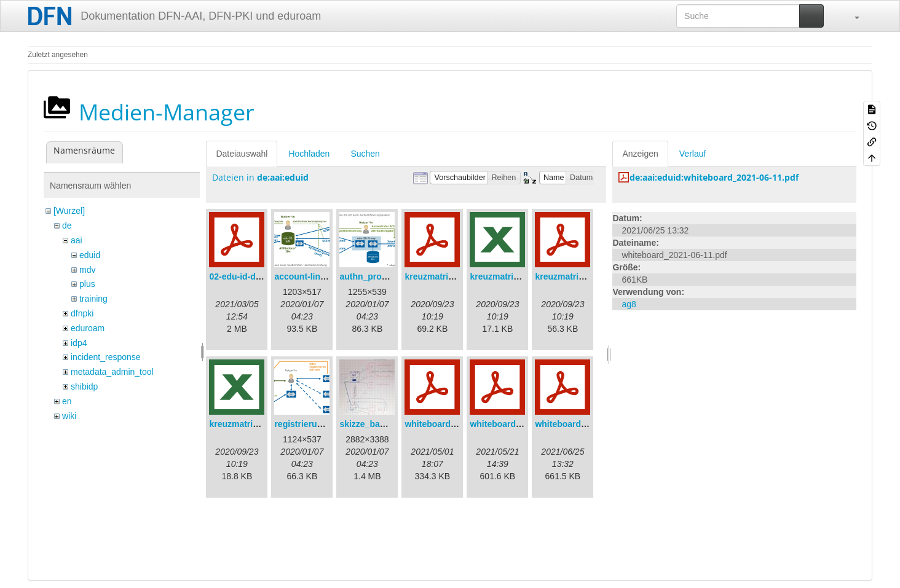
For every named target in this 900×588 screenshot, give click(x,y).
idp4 (79, 343)
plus (87, 284)
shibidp (84, 386)
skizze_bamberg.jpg (380, 424)
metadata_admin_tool (112, 372)
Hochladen (309, 154)
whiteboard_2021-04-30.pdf (460, 424)
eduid (90, 255)
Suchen (365, 154)
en (67, 401)
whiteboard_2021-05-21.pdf (525, 424)
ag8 (629, 304)
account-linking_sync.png (327, 276)
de (67, 225)
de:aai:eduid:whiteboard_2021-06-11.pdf (714, 177)
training (93, 299)
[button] (851, 16)
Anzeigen (640, 154)
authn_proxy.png (374, 276)
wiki (69, 416)
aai (77, 240)
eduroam (88, 328)
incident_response (106, 357)
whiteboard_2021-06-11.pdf (590, 424)
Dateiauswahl (242, 154)
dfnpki (82, 313)
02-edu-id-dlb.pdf (244, 276)
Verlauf (693, 154)
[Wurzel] (69, 211)
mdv (87, 270)
